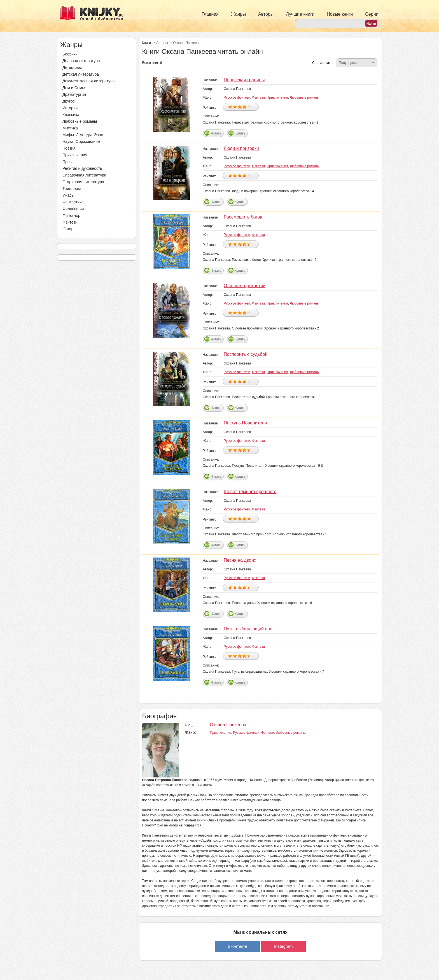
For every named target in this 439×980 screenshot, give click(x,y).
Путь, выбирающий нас (248, 629)
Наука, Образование (81, 141)
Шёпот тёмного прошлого (250, 492)
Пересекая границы (244, 80)
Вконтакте (237, 946)
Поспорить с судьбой (246, 354)
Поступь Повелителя (245, 423)
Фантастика (73, 202)
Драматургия (74, 94)
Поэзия (69, 148)
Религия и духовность (82, 168)
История (70, 108)
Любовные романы (80, 121)
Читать (216, 133)
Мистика (70, 128)
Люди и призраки (241, 148)
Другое (69, 101)
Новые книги (340, 14)
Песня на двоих (240, 560)
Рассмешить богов (243, 217)
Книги (147, 43)
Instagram (283, 946)
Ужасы (68, 195)
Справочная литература (84, 175)
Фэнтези (70, 222)
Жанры (238, 14)
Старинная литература (83, 182)
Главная (210, 14)
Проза (68, 162)
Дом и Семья (74, 88)
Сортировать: (323, 63)
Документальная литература (88, 81)
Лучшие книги (300, 14)
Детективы (72, 68)
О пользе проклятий (245, 286)
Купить (240, 133)
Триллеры (72, 189)
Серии (372, 14)
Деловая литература (81, 61)
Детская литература (81, 74)
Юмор (68, 229)
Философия (73, 209)
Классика (71, 115)
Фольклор (71, 215)
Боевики (70, 54)
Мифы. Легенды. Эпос (83, 135)
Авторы (266, 14)
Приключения (75, 155)
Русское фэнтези (237, 97)
